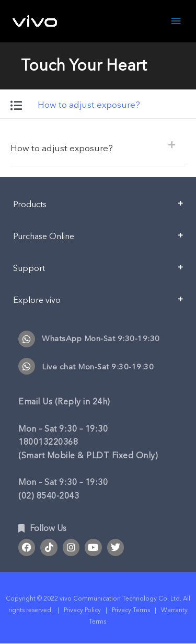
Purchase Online (44, 236)
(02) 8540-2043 (49, 496)
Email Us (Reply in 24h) (64, 402)
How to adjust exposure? (62, 148)
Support (29, 268)
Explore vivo (37, 300)
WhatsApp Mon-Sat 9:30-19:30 (101, 338)
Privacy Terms (131, 610)
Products (30, 205)
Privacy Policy (82, 610)
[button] (98, 148)
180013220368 (48, 442)
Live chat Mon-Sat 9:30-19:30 (98, 367)
